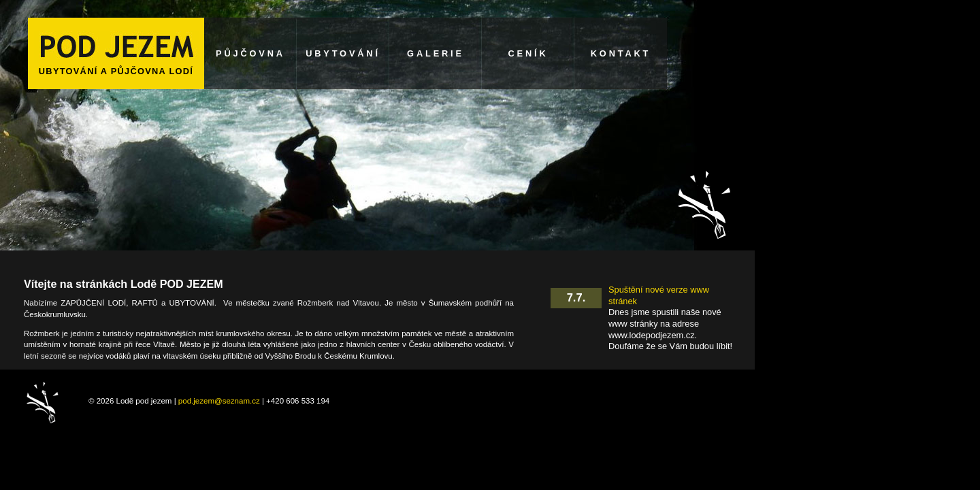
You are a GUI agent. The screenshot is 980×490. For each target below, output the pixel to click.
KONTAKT (621, 53)
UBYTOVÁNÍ (343, 53)
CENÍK (528, 53)
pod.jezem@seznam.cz (219, 401)
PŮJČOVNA (250, 53)
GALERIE (436, 53)
